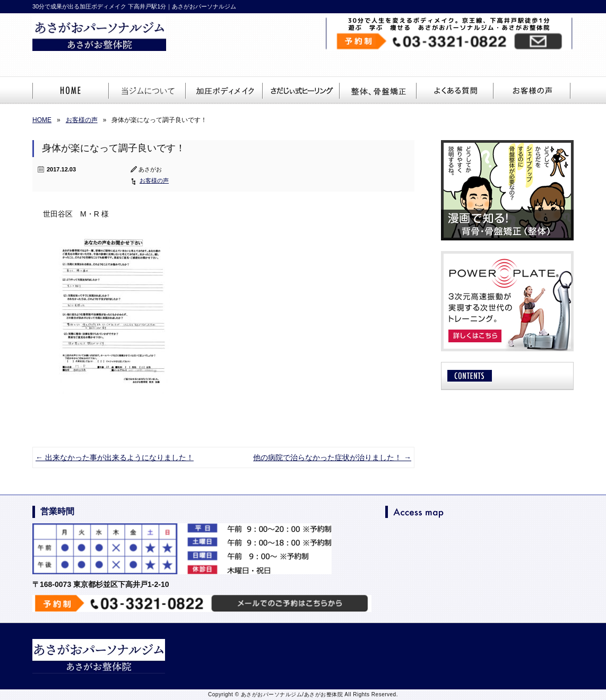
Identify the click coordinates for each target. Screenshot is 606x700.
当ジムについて (148, 91)
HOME (71, 91)
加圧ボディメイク (225, 91)
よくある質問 (456, 91)
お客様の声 (533, 91)
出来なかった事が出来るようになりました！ (115, 457)
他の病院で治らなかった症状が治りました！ (332, 457)
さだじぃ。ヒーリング (302, 91)
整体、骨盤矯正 (379, 91)
